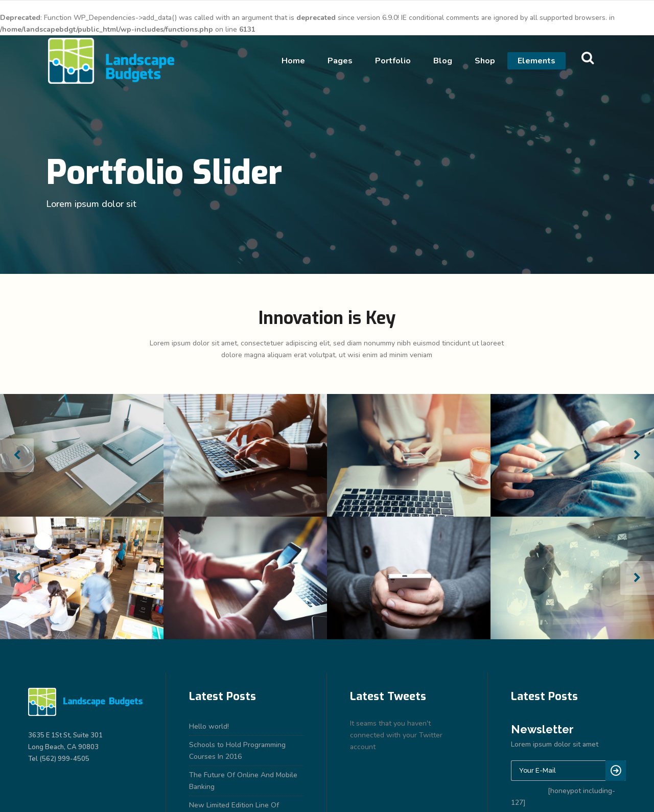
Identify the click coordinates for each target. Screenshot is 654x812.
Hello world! (209, 726)
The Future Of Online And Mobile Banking (243, 781)
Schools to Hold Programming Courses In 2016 (237, 751)
